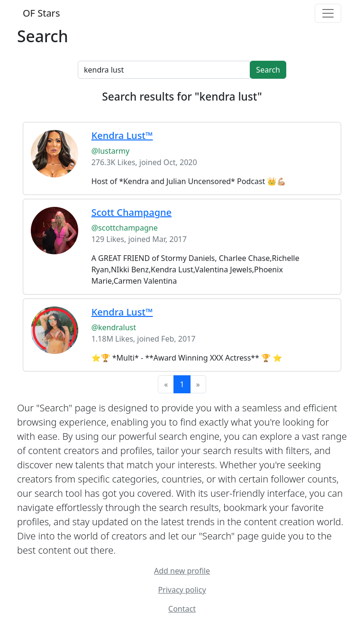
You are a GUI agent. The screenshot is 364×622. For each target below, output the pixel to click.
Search (268, 70)
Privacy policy (182, 590)
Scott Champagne (132, 212)
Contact (182, 609)
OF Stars (41, 13)
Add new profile (182, 571)
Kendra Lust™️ (122, 135)
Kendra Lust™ (122, 312)
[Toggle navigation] (328, 13)
